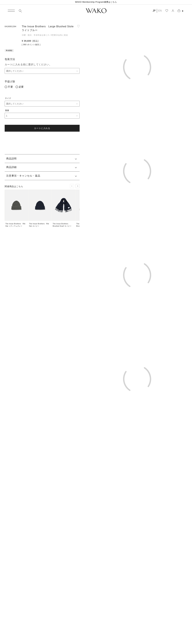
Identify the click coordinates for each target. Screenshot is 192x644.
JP (154, 11)
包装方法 (10, 59)
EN (160, 11)
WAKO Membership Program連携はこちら (96, 2)
